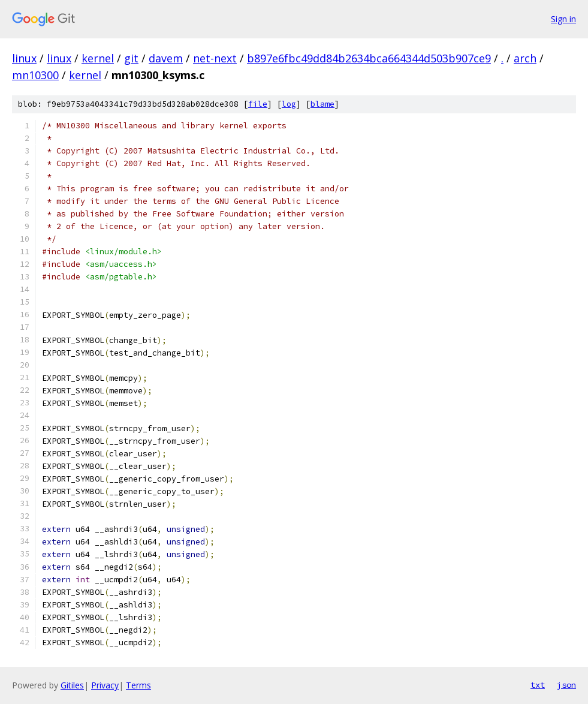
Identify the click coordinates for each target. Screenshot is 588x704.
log (289, 104)
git (131, 58)
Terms (138, 685)
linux (24, 58)
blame (322, 104)
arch (525, 58)
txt (538, 685)
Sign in (563, 19)
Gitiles (72, 685)
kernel (98, 58)
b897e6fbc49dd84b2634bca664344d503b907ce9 (369, 58)
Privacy (105, 685)
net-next (215, 58)
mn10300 (35, 75)
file (258, 104)
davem (166, 58)
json (566, 685)
